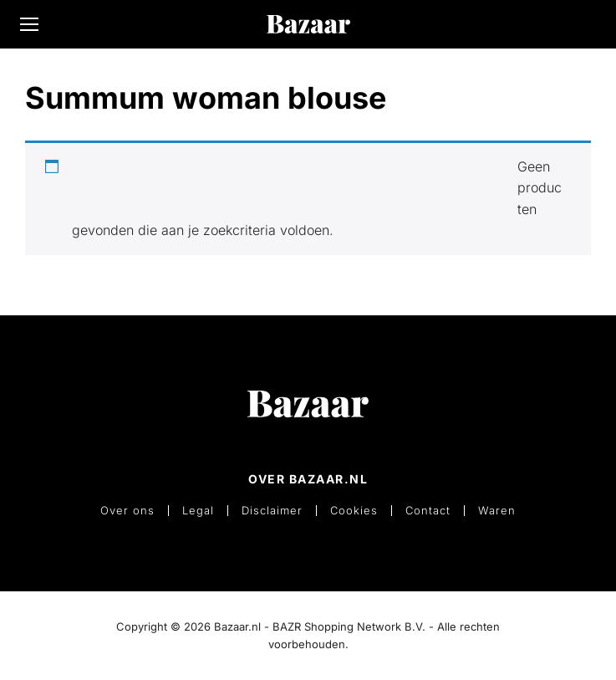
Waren (497, 511)
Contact (428, 511)
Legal (198, 511)
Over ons (127, 511)
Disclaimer (272, 511)
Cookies (354, 511)
